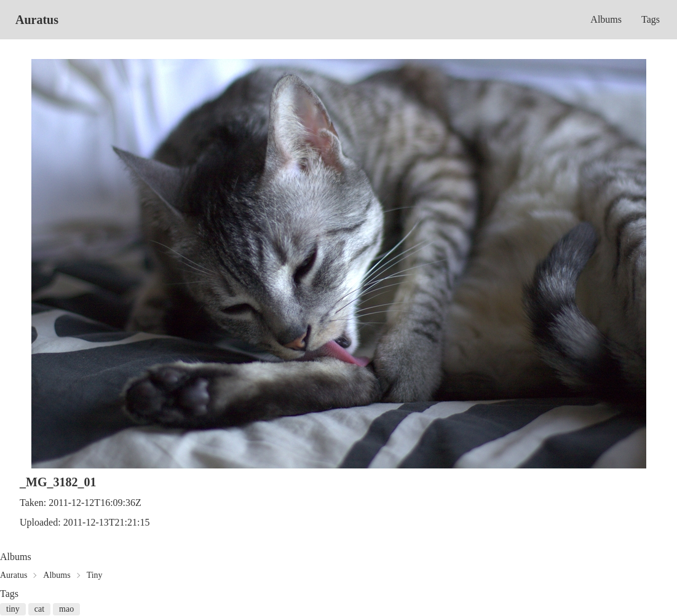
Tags (651, 19)
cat (39, 609)
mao (66, 609)
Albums (606, 19)
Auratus (37, 20)
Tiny (95, 575)
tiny (13, 609)
